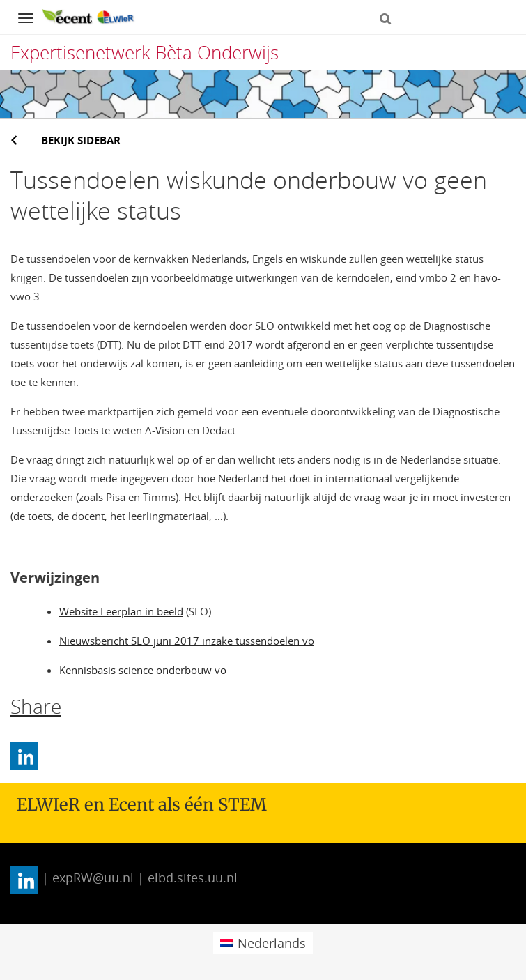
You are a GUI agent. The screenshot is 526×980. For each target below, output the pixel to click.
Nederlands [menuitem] (272, 943)
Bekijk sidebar (81, 140)
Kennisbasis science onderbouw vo (143, 670)
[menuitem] (263, 943)
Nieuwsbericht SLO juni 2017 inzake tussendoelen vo (187, 641)
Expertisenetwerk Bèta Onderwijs (145, 52)
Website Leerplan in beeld (121, 611)
